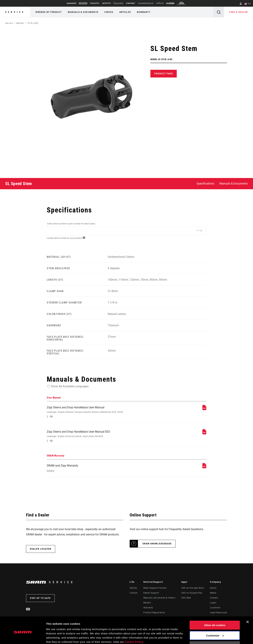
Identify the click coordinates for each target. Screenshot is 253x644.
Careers (214, 598)
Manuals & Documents (83, 12)
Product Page (164, 74)
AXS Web (186, 598)
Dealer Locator (41, 549)
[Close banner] (248, 607)
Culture (133, 593)
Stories (133, 588)
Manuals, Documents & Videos (159, 598)
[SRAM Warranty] (204, 467)
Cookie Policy (134, 627)
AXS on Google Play (192, 593)
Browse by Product (49, 12)
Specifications (205, 184)
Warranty (143, 12)
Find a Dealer (239, 12)
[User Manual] (204, 409)
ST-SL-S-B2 (33, 23)
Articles (125, 12)
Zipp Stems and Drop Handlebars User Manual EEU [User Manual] (97, 436)
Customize (215, 621)
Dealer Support (151, 593)
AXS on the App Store (193, 588)
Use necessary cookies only (215, 631)
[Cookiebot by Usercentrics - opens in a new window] (23, 637)
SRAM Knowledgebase (157, 544)
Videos (109, 12)
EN (248, 4)
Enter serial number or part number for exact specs (71, 224)
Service (15, 12)
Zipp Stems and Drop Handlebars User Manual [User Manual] (97, 412)
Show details (54, 637)
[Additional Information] (199, 231)
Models (20, 23)
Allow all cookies (215, 611)
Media (213, 593)
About (213, 588)
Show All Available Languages (70, 386)
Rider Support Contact (155, 588)
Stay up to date (40, 598)
